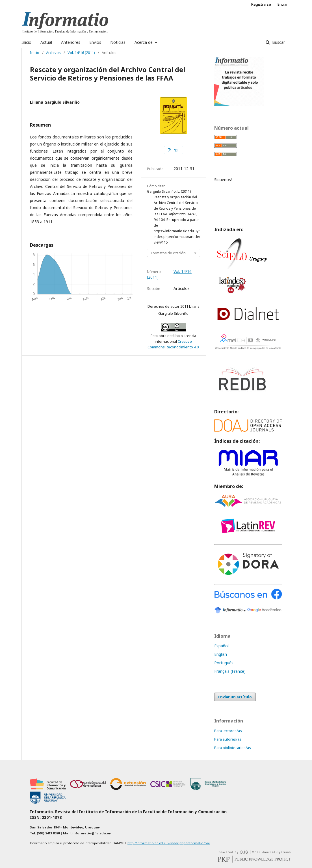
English (221, 654)
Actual (46, 42)
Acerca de (144, 42)
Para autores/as (228, 739)
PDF (175, 150)
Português (224, 663)
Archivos (53, 53)
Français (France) (230, 671)
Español (221, 646)
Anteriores (71, 42)
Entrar (283, 4)
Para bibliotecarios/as (233, 748)
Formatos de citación (168, 253)
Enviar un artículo (235, 697)
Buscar (278, 42)
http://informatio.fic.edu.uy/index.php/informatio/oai (169, 843)
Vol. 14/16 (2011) (81, 53)
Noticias (118, 42)
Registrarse (261, 4)
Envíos (95, 42)
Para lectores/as (228, 731)
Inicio (26, 42)
